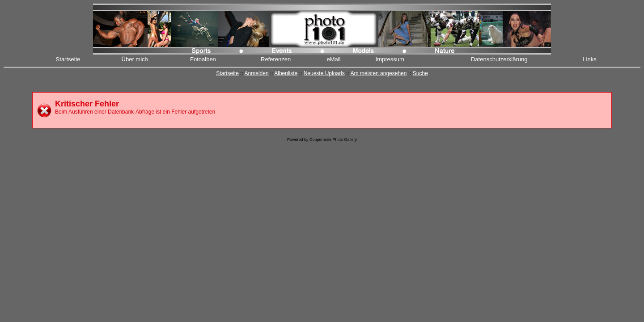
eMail (333, 59)
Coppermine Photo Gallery (333, 140)
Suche (420, 73)
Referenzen (276, 59)
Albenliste (286, 73)
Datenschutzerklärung (499, 59)
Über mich (135, 59)
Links (589, 59)
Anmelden (257, 73)
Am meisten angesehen (378, 73)
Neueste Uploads (324, 73)
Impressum (390, 59)
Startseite (68, 59)
